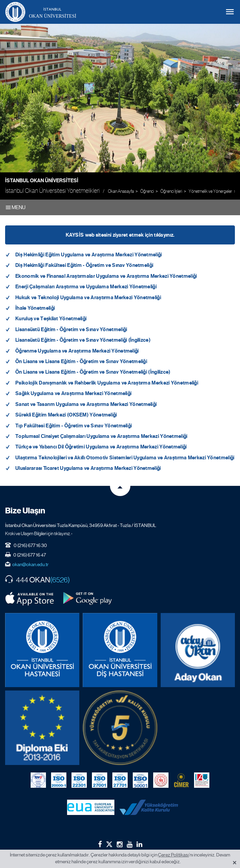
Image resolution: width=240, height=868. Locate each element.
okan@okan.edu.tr (30, 564)
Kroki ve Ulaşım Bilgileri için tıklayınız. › (39, 533)
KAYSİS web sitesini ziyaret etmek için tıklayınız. (120, 235)
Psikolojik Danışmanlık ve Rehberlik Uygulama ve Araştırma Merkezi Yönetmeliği (107, 383)
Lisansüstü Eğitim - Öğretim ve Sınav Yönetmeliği (71, 329)
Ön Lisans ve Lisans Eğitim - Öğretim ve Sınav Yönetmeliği (81, 361)
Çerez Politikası (173, 855)
